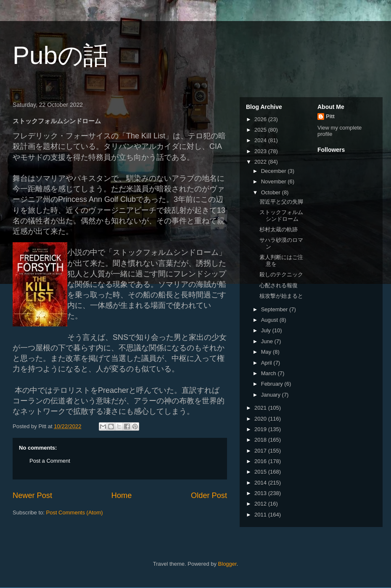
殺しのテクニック (281, 274)
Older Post (209, 495)
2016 (261, 461)
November (275, 181)
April (267, 363)
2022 (261, 162)
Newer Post (32, 495)
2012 (261, 504)
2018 (261, 440)
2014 (261, 483)
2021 (261, 408)
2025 (261, 130)
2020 (261, 419)
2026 (261, 119)
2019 (261, 429)
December (275, 171)
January (272, 395)
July (267, 330)
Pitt (330, 116)
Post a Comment (50, 461)
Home (122, 495)
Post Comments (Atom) (75, 513)
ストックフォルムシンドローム (281, 216)
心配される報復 (279, 285)
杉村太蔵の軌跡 (279, 229)
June (268, 341)
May (267, 352)
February (273, 384)
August (270, 320)
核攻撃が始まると (281, 296)
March (269, 373)
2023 (261, 151)
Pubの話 (61, 55)
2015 (261, 472)
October (272, 192)
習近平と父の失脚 (281, 202)
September (275, 309)
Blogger (227, 564)
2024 (261, 140)
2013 (261, 493)
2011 (261, 515)
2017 (261, 451)
